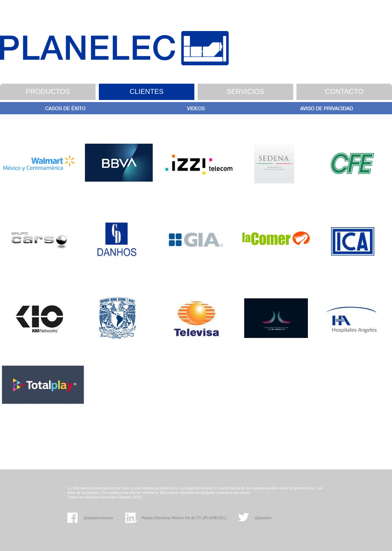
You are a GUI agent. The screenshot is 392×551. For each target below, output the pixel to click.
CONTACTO (344, 92)
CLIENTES (146, 92)
